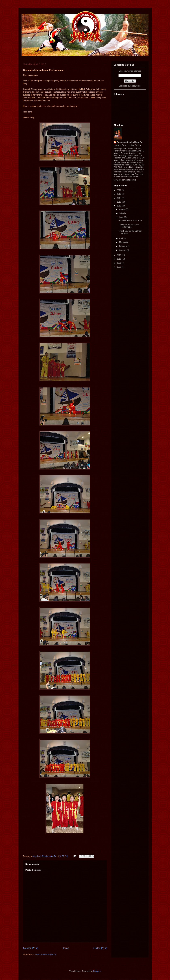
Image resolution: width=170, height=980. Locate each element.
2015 (119, 194)
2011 (119, 255)
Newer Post (30, 948)
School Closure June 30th (130, 221)
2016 (119, 190)
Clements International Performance (129, 226)
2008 (119, 267)
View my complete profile (125, 180)
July (121, 213)
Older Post (100, 948)
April (122, 238)
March (122, 242)
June (122, 217)
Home (66, 948)
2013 (119, 202)
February (124, 246)
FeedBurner (136, 86)
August (123, 209)
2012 (119, 206)
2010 (119, 259)
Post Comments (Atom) (46, 954)
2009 (119, 263)
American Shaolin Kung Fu (130, 142)
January (123, 250)
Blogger (97, 971)
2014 (119, 198)
